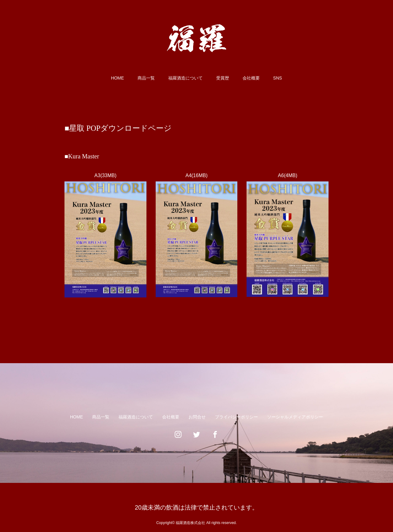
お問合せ (197, 417)
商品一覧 (146, 78)
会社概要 (251, 78)
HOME (118, 78)
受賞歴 (223, 78)
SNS (278, 78)
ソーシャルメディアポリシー (295, 417)
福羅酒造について (185, 78)
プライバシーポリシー (236, 417)
